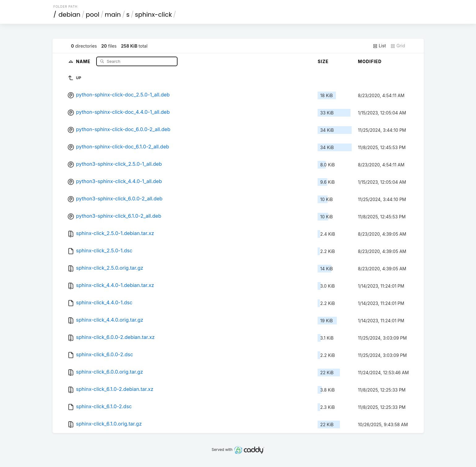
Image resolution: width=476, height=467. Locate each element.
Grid (398, 46)
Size (323, 61)
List (379, 46)
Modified (370, 61)
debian (69, 15)
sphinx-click (153, 15)
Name (84, 61)
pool (92, 15)
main (113, 15)
